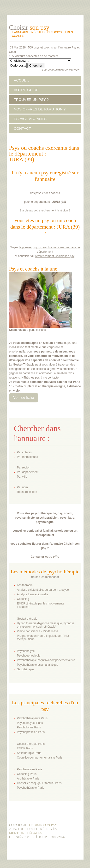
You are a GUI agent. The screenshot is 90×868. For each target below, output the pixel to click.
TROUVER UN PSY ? (31, 99)
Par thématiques (27, 457)
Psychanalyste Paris (30, 723)
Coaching (23, 599)
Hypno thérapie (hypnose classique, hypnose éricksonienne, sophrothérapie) (46, 625)
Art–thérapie (25, 585)
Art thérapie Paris (28, 779)
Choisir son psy (43, 825)
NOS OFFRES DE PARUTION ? (40, 109)
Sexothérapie (26, 669)
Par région (24, 468)
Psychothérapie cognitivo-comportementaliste (46, 660)
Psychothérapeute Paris (32, 718)
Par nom (22, 487)
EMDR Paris (25, 748)
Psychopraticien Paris (31, 732)
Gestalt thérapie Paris (31, 744)
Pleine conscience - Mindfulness (38, 631)
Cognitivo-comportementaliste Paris (40, 758)
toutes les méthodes (45, 577)
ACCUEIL (22, 80)
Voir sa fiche (24, 397)
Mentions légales (26, 833)
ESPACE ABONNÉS (30, 119)
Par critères (24, 452)
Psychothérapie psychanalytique (38, 665)
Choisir (29, 27)
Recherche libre (27, 492)
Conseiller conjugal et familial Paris (39, 783)
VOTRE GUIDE (26, 90)
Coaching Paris (27, 774)
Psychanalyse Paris (30, 769)
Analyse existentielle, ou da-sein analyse (43, 590)
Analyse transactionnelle (33, 594)
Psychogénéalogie (29, 656)
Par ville (22, 477)
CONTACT (22, 128)
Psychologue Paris (29, 727)
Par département (28, 472)
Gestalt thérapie (27, 619)
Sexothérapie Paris (29, 753)
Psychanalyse (26, 651)
